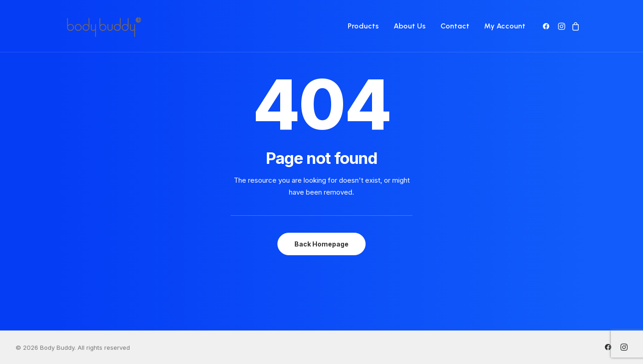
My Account (505, 26)
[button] (548, 26)
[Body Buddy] (104, 26)
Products (363, 26)
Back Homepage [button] (321, 244)
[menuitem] (363, 26)
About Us (410, 26)
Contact (455, 26)
